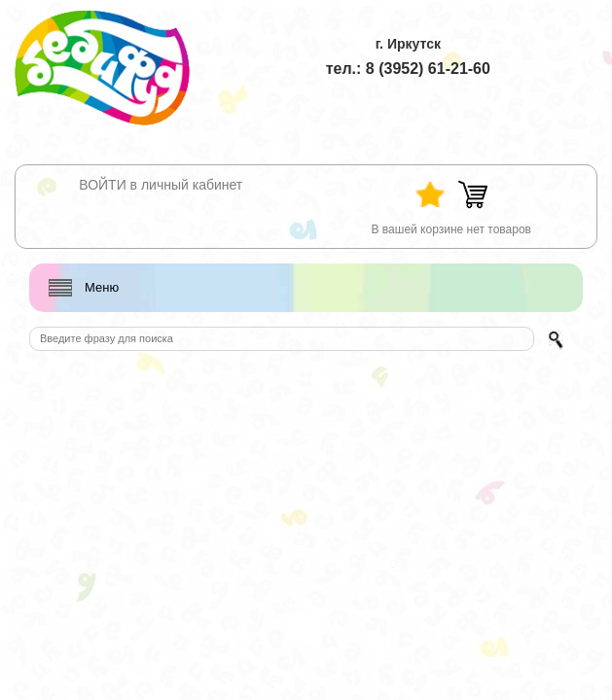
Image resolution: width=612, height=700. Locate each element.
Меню (102, 287)
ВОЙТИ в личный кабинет (161, 185)
